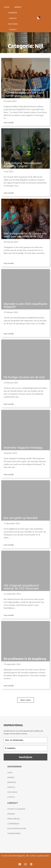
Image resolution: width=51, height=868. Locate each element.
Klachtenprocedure (17, 828)
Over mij (13, 18)
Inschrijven (26, 757)
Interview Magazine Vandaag (23, 447)
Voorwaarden (14, 833)
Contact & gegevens (16, 809)
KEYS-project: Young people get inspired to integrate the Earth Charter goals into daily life (25, 93)
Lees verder (9, 122)
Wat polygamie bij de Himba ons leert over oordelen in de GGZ (25, 235)
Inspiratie (13, 13)
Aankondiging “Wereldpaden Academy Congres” (23, 164)
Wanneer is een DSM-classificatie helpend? (25, 305)
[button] (26, 700)
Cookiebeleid (13, 824)
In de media (13, 24)
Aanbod (18, 7)
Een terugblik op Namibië (21, 518)
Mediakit (11, 814)
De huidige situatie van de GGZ (24, 377)
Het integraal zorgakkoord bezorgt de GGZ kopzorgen (21, 587)
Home (7, 7)
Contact (13, 29)
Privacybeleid (14, 819)
